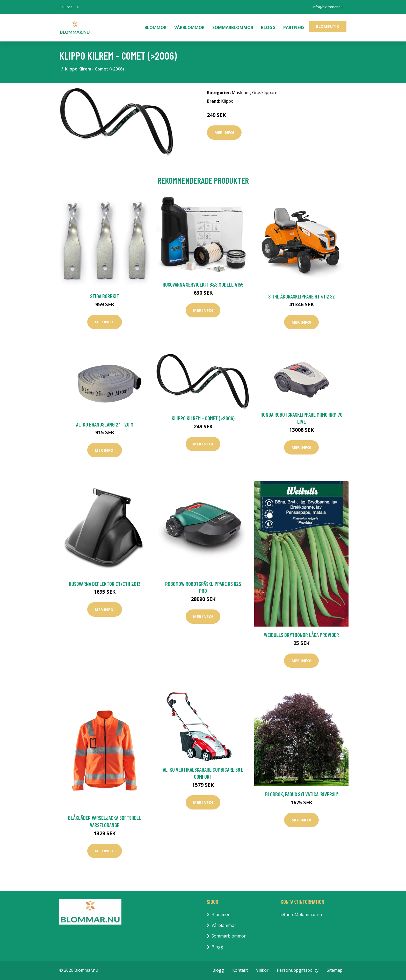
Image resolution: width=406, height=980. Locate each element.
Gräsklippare (265, 93)
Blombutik (328, 26)
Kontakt (240, 970)
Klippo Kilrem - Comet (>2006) (203, 418)
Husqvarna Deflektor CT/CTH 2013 (105, 584)
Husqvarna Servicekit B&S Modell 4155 (203, 284)
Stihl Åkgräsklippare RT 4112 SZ (302, 296)
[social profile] (78, 7)
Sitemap (335, 970)
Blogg (268, 27)
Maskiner (241, 93)
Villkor (262, 970)
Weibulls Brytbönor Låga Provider (301, 635)
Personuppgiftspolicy (298, 970)
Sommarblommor (233, 27)
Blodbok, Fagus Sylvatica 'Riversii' (302, 794)
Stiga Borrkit (105, 296)
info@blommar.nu (328, 7)
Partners (294, 27)
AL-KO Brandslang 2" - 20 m (105, 424)
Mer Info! (224, 132)
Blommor (155, 27)
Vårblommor (189, 27)
